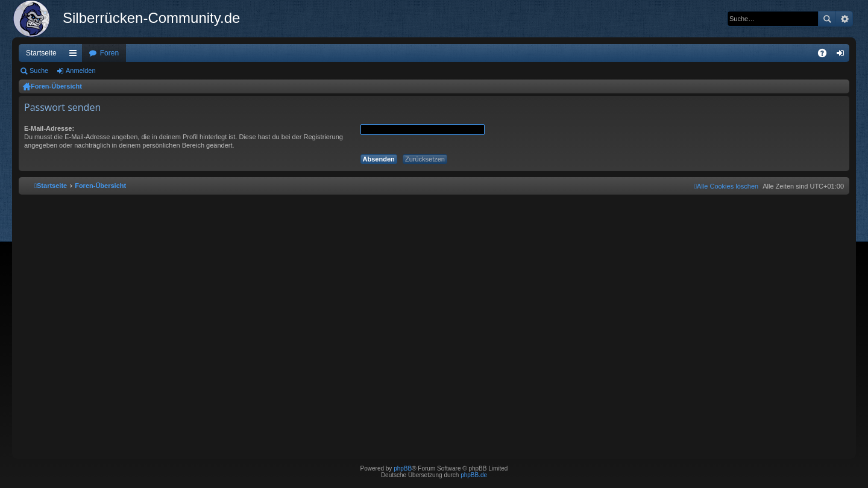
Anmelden (81, 70)
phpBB (403, 468)
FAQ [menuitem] (826, 55)
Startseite (41, 53)
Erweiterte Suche (844, 19)
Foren (109, 53)
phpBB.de (474, 475)
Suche (827, 19)
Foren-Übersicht (56, 86)
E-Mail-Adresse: (49, 128)
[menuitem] (726, 186)
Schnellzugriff (75, 55)
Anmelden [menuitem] (843, 55)
